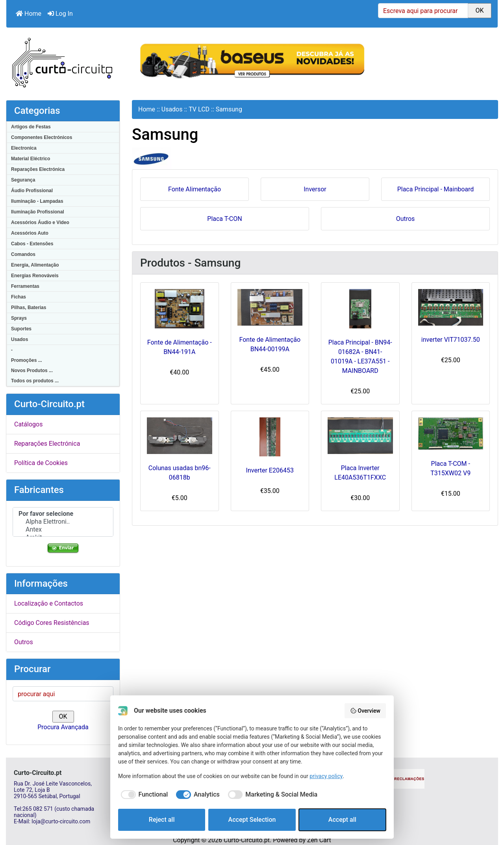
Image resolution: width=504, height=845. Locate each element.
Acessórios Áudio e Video (40, 222)
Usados (19, 339)
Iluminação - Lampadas (37, 201)
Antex (63, 530)
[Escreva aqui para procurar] (423, 11)
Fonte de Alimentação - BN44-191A (180, 347)
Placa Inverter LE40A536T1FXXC (360, 473)
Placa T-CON (224, 218)
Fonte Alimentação (195, 189)
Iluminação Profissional (38, 212)
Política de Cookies (41, 463)
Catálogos (28, 424)
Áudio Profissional (32, 191)
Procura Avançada (63, 727)
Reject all (162, 820)
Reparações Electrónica (38, 169)
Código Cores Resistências (52, 623)
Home (29, 14)
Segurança (23, 180)
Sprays (19, 318)
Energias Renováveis (35, 276)
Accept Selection (252, 820)
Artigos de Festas (31, 127)
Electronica (24, 148)
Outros (24, 642)
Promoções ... (27, 360)
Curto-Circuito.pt (247, 840)
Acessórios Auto (30, 233)
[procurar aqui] (63, 694)
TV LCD (199, 109)
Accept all (342, 820)
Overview (365, 711)
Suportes (21, 329)
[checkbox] (143, 795)
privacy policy (326, 776)
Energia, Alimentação (35, 265)
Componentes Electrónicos (42, 137)
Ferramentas (25, 286)
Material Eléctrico (31, 159)
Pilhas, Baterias (29, 308)
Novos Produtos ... (32, 371)
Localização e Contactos (49, 603)
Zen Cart (319, 840)
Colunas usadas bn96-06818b (180, 473)
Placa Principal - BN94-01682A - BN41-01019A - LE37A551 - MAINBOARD (360, 357)
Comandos (23, 254)
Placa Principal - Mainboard (436, 189)
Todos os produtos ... (35, 381)
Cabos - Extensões (32, 244)
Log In (60, 14)
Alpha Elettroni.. (63, 522)
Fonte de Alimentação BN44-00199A (270, 344)
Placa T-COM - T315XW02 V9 (450, 468)
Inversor (315, 189)
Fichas (19, 297)
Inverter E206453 (270, 470)
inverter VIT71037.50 (451, 340)
